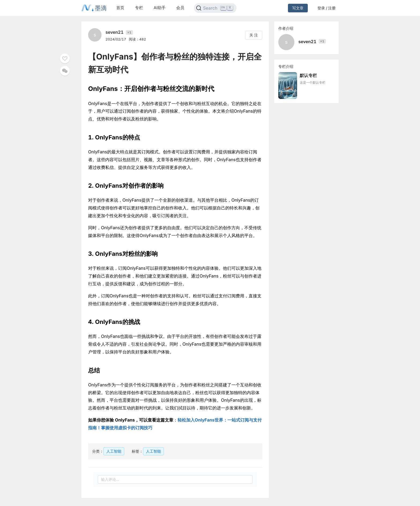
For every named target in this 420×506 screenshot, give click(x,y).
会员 (180, 8)
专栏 (139, 8)
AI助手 (160, 8)
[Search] (215, 8)
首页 (120, 8)
